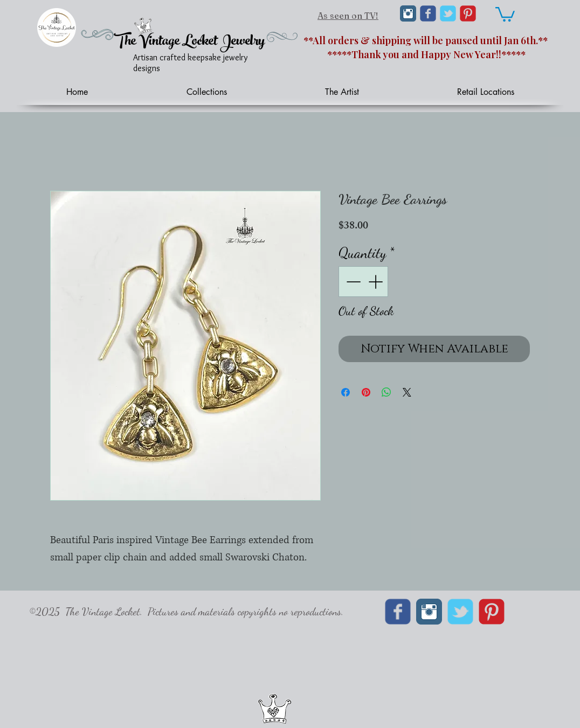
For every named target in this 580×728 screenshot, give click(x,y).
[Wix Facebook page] (428, 13)
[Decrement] (352, 282)
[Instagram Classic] (408, 13)
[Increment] (377, 282)
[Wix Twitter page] (448, 13)
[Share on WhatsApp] (386, 392)
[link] (505, 13)
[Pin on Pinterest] (366, 392)
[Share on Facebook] (346, 392)
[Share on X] (407, 392)
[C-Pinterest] (468, 13)
